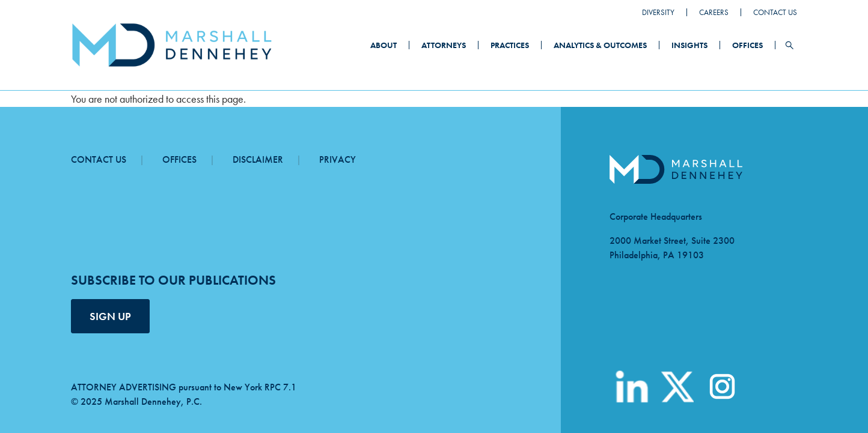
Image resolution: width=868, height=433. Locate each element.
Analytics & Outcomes (600, 45)
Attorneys (444, 45)
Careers (714, 12)
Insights (689, 45)
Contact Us (775, 12)
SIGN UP (110, 316)
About (384, 45)
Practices (510, 45)
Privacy (338, 159)
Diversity (658, 12)
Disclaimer (258, 159)
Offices (747, 45)
